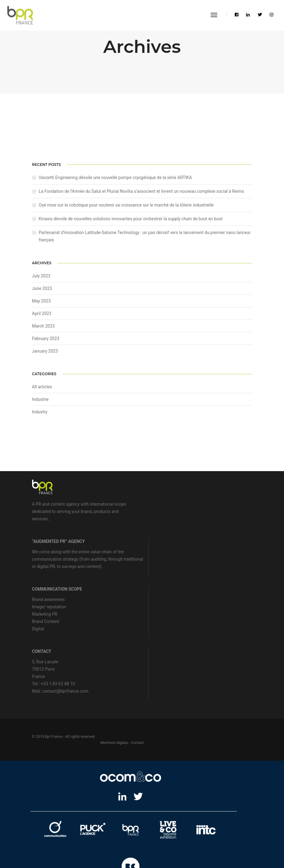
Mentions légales (222, 682)
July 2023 (41, 279)
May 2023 (41, 304)
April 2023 (42, 316)
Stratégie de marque (152, 831)
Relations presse (216, 831)
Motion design (216, 839)
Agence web (89, 831)
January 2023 (45, 354)
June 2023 (42, 291)
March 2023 (43, 329)
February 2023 (46, 341)
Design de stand (116, 839)
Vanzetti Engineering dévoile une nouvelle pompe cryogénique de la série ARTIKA (115, 180)
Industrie (41, 402)
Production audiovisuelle (178, 839)
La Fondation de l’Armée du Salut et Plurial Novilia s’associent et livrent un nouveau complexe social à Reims (142, 193)
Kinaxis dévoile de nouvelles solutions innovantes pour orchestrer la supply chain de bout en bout (131, 221)
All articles (42, 390)
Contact (246, 682)
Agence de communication (52, 831)
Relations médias (84, 839)
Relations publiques (48, 839)
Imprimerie (131, 847)
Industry (40, 415)
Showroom (144, 839)
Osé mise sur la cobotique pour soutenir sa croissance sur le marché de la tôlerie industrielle (126, 207)
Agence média (186, 831)
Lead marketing (117, 831)
